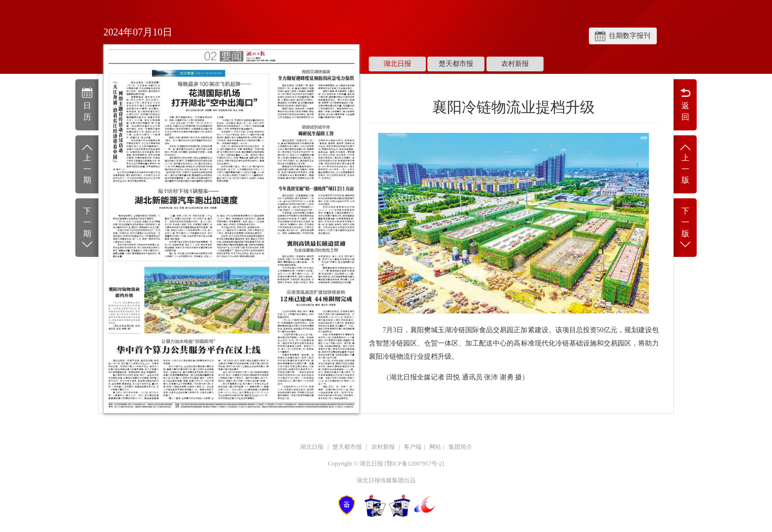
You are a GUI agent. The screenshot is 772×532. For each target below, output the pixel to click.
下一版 (685, 228)
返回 (685, 104)
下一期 (87, 228)
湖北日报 (397, 64)
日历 (87, 104)
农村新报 (515, 64)
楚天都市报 (456, 64)
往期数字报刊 (630, 36)
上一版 (685, 164)
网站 (435, 447)
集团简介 (460, 447)
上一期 (87, 164)
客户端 (413, 447)
